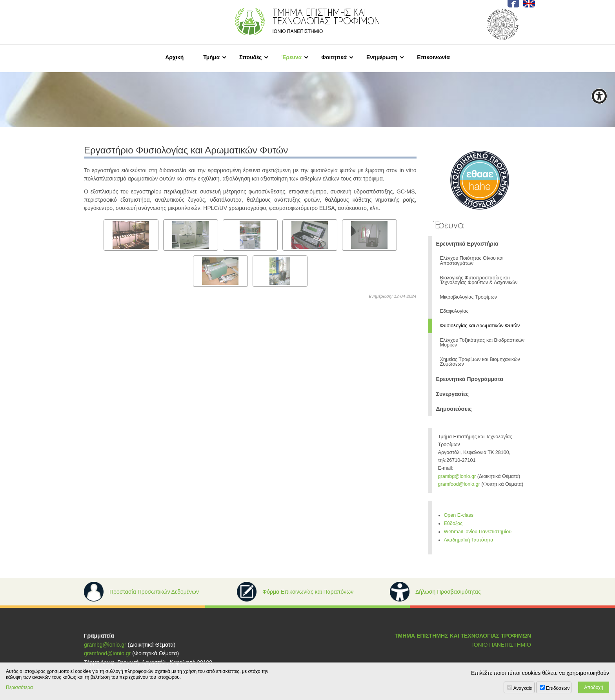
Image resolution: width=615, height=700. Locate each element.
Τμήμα (211, 57)
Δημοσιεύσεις (454, 409)
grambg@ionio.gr (457, 476)
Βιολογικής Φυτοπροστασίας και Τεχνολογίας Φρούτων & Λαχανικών (479, 280)
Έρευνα (291, 57)
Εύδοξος (453, 523)
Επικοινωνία (433, 57)
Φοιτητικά (334, 57)
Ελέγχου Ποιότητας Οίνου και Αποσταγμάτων (472, 261)
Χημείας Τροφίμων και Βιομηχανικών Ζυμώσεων (480, 362)
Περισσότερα (19, 687)
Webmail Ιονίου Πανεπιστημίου (478, 532)
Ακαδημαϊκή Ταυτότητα (469, 540)
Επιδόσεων (558, 688)
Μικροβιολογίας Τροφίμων (469, 297)
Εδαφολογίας (454, 311)
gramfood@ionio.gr (459, 484)
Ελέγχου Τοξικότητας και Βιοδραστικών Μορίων (482, 343)
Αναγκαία (523, 688)
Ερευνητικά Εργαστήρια (467, 244)
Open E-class (459, 515)
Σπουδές (250, 57)
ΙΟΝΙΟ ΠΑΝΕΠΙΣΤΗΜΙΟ (502, 645)
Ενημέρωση (382, 57)
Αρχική (174, 57)
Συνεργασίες (452, 394)
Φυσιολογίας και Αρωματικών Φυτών (480, 326)
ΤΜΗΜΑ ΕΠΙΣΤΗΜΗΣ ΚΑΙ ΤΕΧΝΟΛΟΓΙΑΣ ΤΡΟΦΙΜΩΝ (463, 636)
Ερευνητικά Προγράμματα (470, 379)
